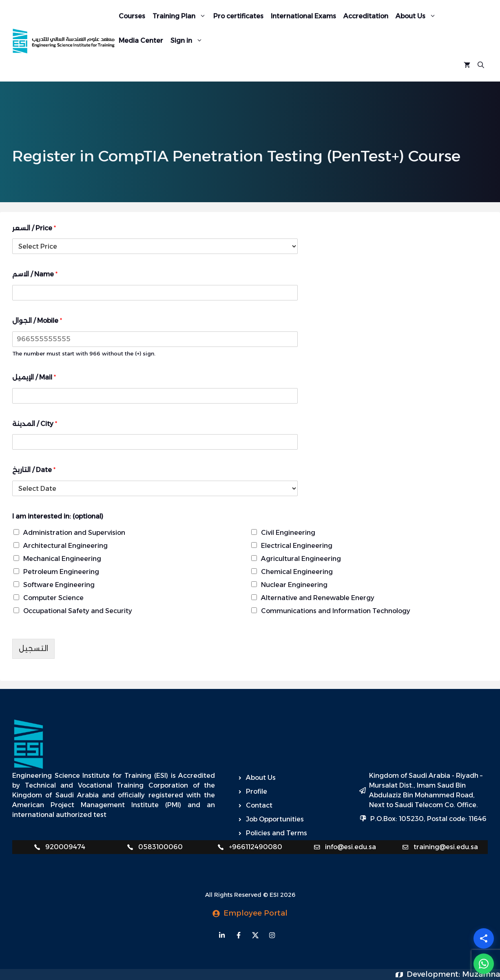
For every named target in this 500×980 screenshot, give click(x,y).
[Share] (484, 938)
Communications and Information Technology (336, 611)
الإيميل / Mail (34, 377)
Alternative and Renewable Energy (318, 598)
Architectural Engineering (65, 546)
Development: (434, 974)
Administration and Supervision (74, 533)
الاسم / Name (35, 274)
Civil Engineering (288, 533)
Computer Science (53, 598)
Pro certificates (238, 16)
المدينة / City (35, 424)
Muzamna (481, 974)
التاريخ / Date (34, 470)
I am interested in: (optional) (58, 516)
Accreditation (366, 16)
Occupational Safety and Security (78, 611)
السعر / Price (34, 228)
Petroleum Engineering (61, 572)
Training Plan (181, 16)
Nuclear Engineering (294, 585)
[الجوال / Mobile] (155, 339)
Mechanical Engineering (62, 559)
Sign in (188, 41)
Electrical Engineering (297, 546)
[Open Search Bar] (481, 65)
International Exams (303, 16)
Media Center (141, 41)
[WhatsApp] (484, 964)
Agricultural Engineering (301, 559)
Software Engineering (59, 585)
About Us (418, 16)
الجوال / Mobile (37, 321)
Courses (132, 16)
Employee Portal (256, 913)
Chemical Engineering (297, 572)
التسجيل (33, 649)
